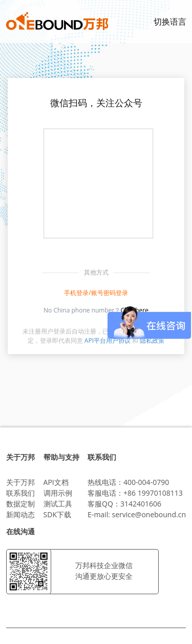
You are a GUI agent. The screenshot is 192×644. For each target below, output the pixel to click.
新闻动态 (20, 514)
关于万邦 (20, 482)
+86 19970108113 (153, 493)
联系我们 (20, 493)
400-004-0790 (146, 482)
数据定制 (20, 504)
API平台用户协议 (108, 340)
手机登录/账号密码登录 (96, 293)
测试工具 (58, 504)
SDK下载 (57, 514)
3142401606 (141, 504)
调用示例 (58, 493)
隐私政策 (152, 340)
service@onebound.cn (149, 514)
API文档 (56, 482)
